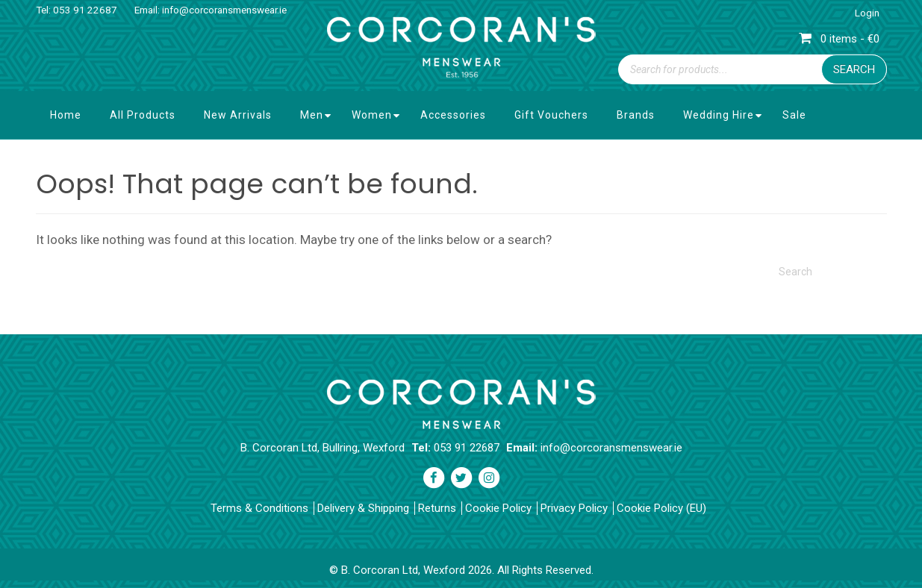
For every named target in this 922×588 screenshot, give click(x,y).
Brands (636, 115)
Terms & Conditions (259, 508)
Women (372, 115)
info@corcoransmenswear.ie (224, 10)
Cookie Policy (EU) (661, 508)
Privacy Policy (574, 508)
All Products (143, 115)
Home (66, 115)
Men (312, 115)
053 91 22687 (85, 10)
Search (854, 69)
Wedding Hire (719, 115)
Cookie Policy (498, 508)
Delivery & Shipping (363, 508)
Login (867, 13)
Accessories (453, 115)
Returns (437, 508)
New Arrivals (238, 115)
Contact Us (80, 163)
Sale (794, 115)
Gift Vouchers (551, 115)
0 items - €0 (839, 39)
